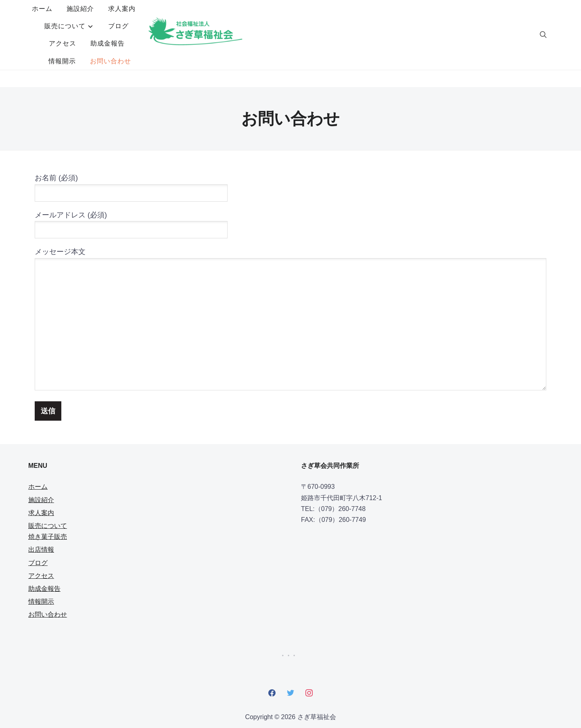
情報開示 (266, 35)
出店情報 (41, 515)
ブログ (333, 18)
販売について (280, 18)
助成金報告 (417, 18)
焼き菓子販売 (48, 502)
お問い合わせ (314, 35)
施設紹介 (190, 18)
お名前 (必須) (131, 151)
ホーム (152, 18)
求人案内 (231, 18)
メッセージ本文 (290, 285)
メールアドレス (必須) (131, 188)
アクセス (372, 18)
